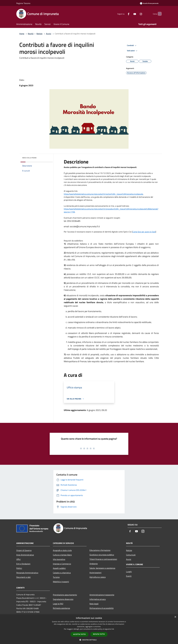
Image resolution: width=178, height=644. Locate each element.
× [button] (175, 617)
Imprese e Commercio (62, 564)
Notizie (39, 34)
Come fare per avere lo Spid (144, 232)
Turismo (56, 577)
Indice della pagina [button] (29, 158)
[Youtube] (131, 14)
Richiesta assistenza (61, 608)
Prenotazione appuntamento (65, 595)
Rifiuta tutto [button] (99, 634)
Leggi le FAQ (58, 604)
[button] (89, 640)
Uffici (18, 559)
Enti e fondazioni (23, 564)
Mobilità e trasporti (61, 582)
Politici (19, 568)
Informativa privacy (98, 599)
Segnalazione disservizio (63, 599)
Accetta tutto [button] (79, 634)
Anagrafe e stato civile (62, 550)
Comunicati (131, 555)
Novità (31, 34)
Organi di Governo (24, 550)
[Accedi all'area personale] (149, 3)
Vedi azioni (133, 51)
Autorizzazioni (95, 573)
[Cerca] (159, 14)
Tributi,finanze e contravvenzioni (103, 559)
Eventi (129, 576)
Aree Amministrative (25, 555)
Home (22, 34)
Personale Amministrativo (27, 573)
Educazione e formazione (100, 550)
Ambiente (94, 564)
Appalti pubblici (59, 568)
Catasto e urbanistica (62, 573)
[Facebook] (124, 14)
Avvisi (49, 34)
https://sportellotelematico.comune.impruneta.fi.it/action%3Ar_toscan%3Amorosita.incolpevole (103, 194)
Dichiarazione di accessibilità (101, 608)
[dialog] (89, 629)
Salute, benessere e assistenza (102, 568)
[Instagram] (137, 14)
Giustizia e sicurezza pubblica (102, 555)
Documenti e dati (23, 577)
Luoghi (129, 572)
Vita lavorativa (59, 559)
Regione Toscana (23, 3)
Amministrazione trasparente (102, 595)
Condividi (132, 46)
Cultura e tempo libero (62, 555)
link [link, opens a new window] (113, 629)
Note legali (94, 604)
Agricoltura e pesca (98, 577)
